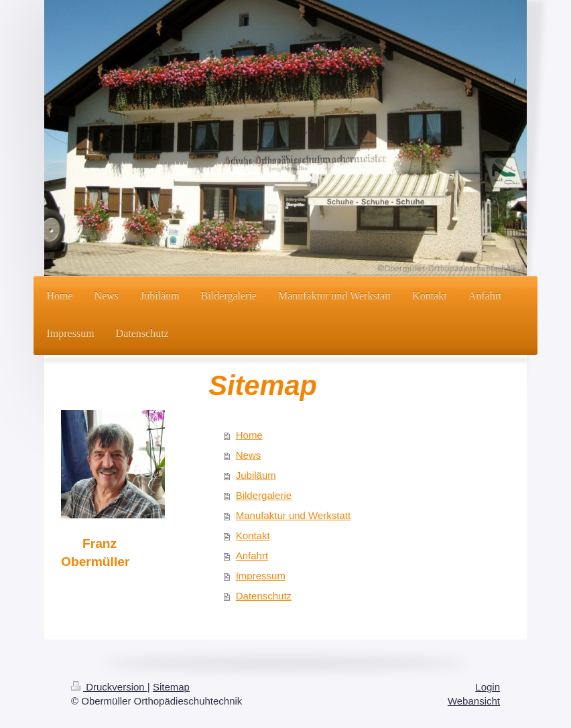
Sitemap (171, 687)
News (249, 455)
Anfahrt (252, 556)
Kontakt (253, 535)
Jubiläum (256, 475)
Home (249, 435)
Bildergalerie (264, 495)
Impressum (261, 576)
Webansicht (474, 701)
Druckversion (109, 687)
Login (488, 687)
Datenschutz (264, 596)
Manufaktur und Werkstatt (293, 515)
